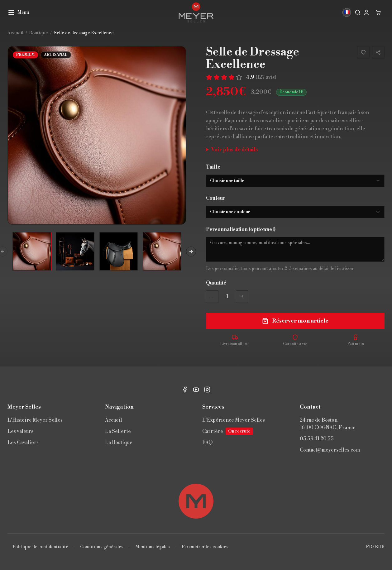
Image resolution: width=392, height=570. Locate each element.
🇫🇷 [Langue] (347, 12)
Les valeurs (20, 431)
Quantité (216, 283)
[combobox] (295, 181)
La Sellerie (118, 431)
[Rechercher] (358, 12)
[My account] (366, 12)
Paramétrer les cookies (205, 547)
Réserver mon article (295, 321)
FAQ (208, 443)
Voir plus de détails (235, 150)
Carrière (228, 431)
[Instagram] (207, 390)
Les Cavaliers (23, 443)
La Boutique (119, 443)
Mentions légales (153, 547)
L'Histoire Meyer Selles (35, 420)
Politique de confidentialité (40, 547)
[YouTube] (196, 390)
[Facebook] (185, 390)
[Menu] (18, 12)
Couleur (216, 198)
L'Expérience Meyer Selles (234, 420)
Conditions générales (102, 547)
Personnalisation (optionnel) (241, 229)
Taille (213, 167)
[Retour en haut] (196, 501)
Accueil (114, 420)
